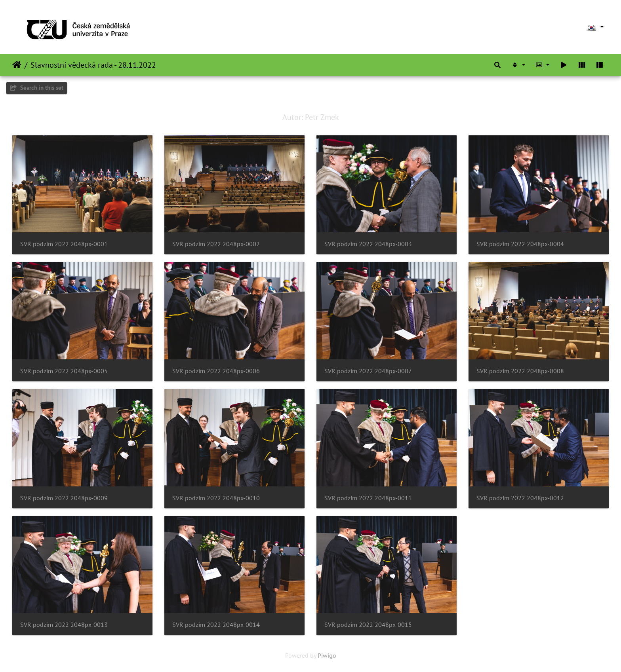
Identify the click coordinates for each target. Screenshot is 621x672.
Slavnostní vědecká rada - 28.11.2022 (93, 65)
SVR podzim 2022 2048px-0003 (368, 244)
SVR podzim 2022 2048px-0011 (368, 498)
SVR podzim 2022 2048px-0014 (216, 625)
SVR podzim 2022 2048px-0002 (216, 244)
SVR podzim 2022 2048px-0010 (216, 498)
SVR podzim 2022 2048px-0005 (64, 371)
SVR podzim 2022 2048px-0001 (64, 244)
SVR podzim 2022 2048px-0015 (368, 625)
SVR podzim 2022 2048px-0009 (64, 498)
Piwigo (327, 655)
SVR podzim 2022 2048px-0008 (520, 371)
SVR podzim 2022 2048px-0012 (520, 498)
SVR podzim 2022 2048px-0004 (520, 244)
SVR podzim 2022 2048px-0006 (216, 371)
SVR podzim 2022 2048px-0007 (368, 371)
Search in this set (37, 88)
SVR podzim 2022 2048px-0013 (64, 625)
